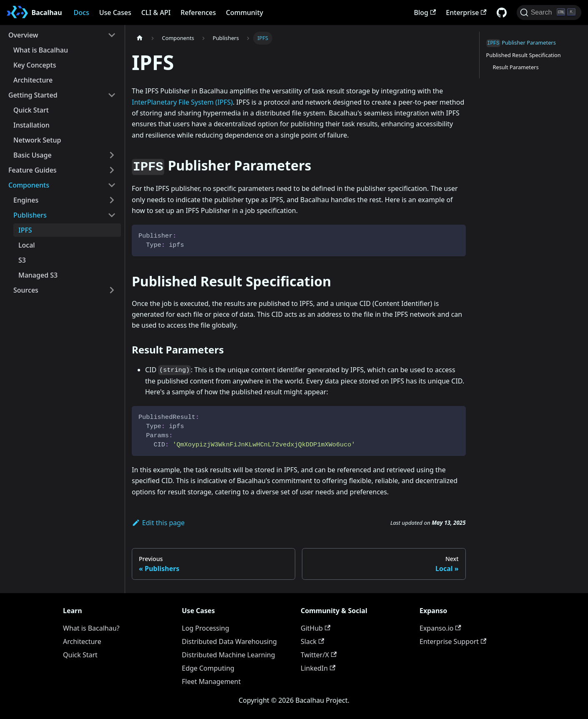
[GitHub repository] (502, 13)
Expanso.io (440, 628)
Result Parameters (516, 67)
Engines (26, 200)
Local (27, 245)
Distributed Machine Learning (229, 655)
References (198, 13)
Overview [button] (23, 35)
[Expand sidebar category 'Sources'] (112, 290)
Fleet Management (211, 681)
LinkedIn (318, 668)
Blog (425, 13)
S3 (22, 260)
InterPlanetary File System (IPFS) (182, 102)
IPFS (25, 230)
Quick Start (31, 110)
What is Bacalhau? (91, 628)
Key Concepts (35, 65)
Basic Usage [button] (33, 155)
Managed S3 (38, 275)
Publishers (30, 215)
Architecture (33, 80)
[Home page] (140, 38)
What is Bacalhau (41, 50)
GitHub (315, 628)
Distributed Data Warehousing (229, 641)
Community (245, 13)
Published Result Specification (524, 55)
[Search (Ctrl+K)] (549, 13)
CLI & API (156, 13)
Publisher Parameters (521, 43)
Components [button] (29, 185)
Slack (312, 641)
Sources (26, 290)
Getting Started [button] (33, 95)
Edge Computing (208, 668)
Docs (82, 13)
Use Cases (115, 13)
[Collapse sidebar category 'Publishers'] (112, 215)
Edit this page (158, 523)
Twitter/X (319, 655)
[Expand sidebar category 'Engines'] (112, 200)
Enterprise (466, 13)
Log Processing (206, 628)
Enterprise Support (453, 641)
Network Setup (37, 140)
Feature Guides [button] (33, 170)
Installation (31, 125)
